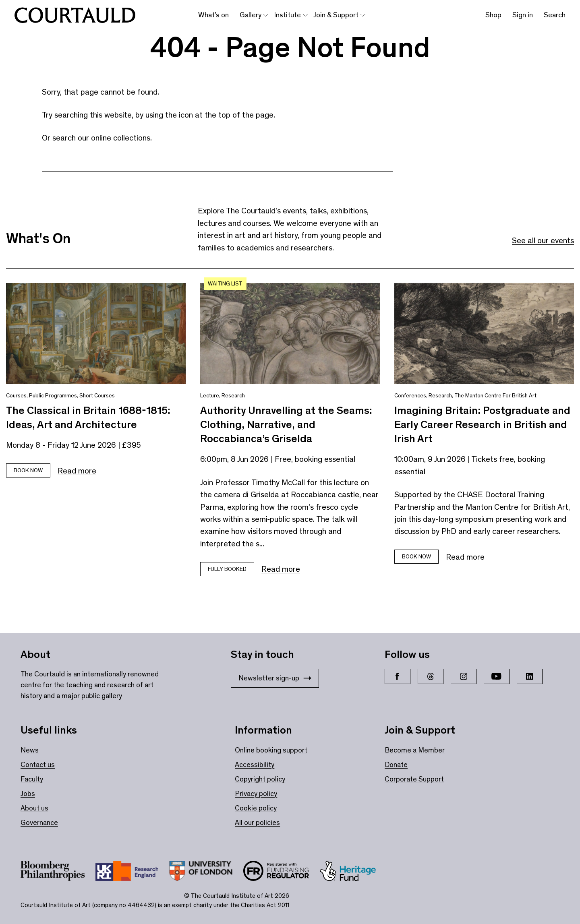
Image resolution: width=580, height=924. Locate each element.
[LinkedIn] (530, 676)
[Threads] (431, 676)
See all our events (543, 240)
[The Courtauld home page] (75, 15)
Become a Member (415, 750)
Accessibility (255, 765)
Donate (396, 765)
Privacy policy (256, 794)
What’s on (213, 15)
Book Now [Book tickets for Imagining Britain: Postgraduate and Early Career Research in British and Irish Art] (416, 557)
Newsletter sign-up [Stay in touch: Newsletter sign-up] (275, 678)
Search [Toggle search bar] (555, 15)
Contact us (38, 765)
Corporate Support (414, 779)
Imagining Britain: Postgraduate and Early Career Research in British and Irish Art (482, 424)
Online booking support (271, 750)
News (30, 750)
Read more (77, 471)
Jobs (28, 794)
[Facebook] (398, 676)
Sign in (523, 15)
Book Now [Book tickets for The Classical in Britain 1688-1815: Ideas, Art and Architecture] (28, 470)
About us (34, 808)
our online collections (114, 138)
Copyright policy (260, 779)
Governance (39, 823)
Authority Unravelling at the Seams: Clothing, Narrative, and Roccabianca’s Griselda (286, 424)
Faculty (32, 779)
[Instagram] (464, 676)
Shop (493, 15)
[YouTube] (497, 676)
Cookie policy (256, 808)
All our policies (257, 823)
